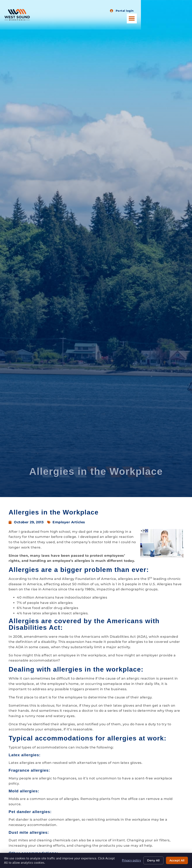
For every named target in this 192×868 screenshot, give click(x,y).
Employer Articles (69, 522)
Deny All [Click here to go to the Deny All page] (153, 860)
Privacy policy (131, 860)
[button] (183, 18)
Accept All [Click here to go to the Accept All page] (177, 860)
